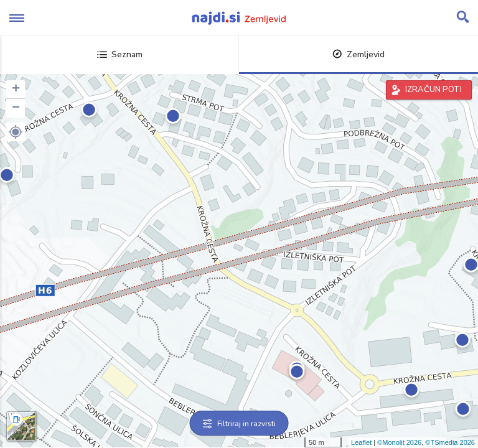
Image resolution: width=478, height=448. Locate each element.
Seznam (120, 54)
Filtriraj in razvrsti (239, 424)
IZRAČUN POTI (433, 90)
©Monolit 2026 (399, 442)
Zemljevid (358, 54)
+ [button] (16, 90)
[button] (16, 132)
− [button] (16, 108)
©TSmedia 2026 (450, 442)
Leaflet (361, 442)
